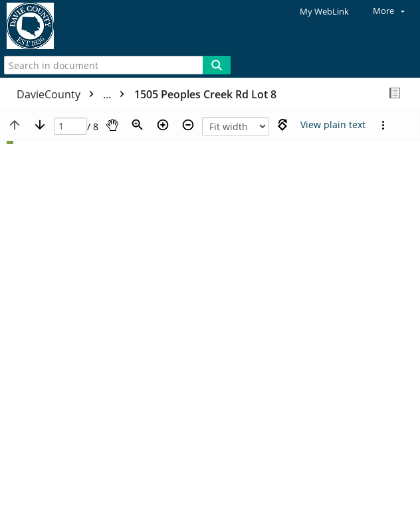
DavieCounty (74, 94)
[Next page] (40, 125)
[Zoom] (138, 125)
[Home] (56, 26)
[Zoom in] (163, 125)
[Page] (70, 127)
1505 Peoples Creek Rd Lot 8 (205, 94)
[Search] (217, 65)
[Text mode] (333, 125)
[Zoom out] (188, 125)
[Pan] (112, 125)
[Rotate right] (282, 125)
